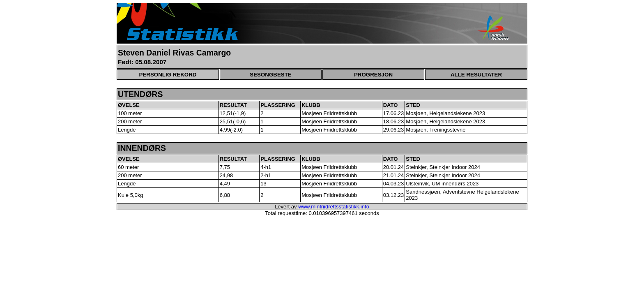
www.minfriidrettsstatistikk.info (334, 207)
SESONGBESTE (270, 75)
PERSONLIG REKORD (168, 75)
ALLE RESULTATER (476, 75)
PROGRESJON (373, 75)
